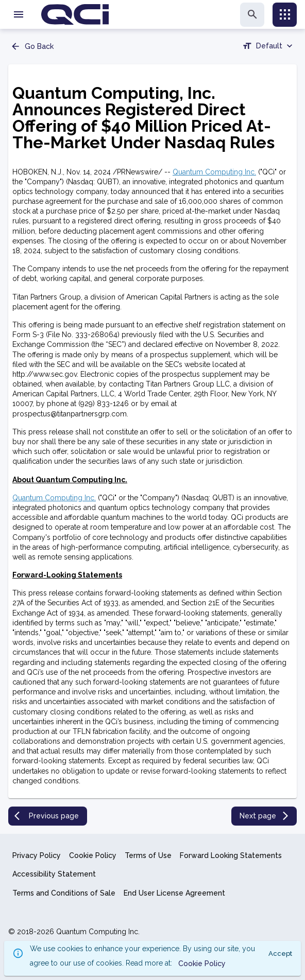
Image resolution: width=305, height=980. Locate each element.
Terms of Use (148, 855)
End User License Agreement (174, 893)
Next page (265, 816)
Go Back (32, 46)
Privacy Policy (37, 855)
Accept (280, 953)
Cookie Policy (93, 855)
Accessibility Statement (54, 874)
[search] (252, 15)
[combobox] (268, 47)
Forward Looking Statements (231, 855)
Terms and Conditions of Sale (64, 893)
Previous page (47, 816)
